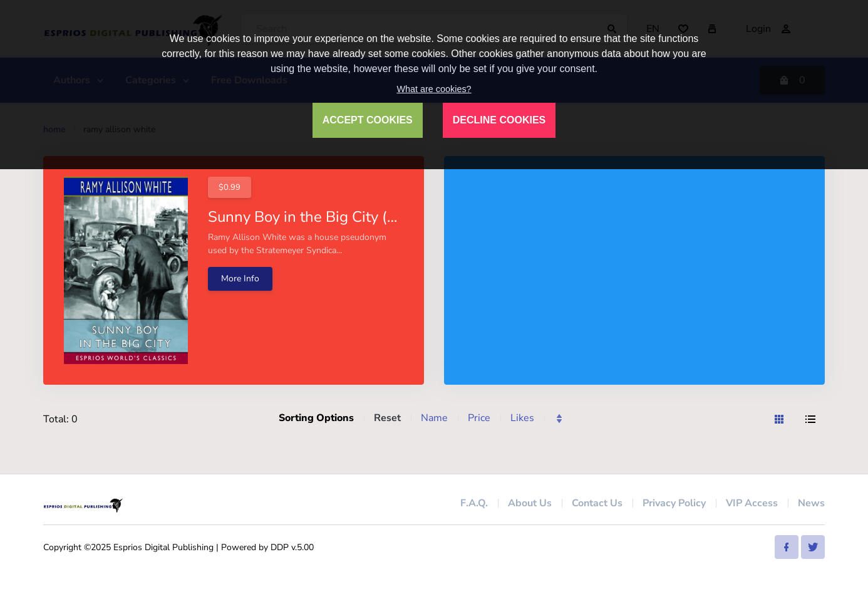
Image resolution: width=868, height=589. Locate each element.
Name (434, 418)
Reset (387, 418)
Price (479, 418)
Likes (522, 418)
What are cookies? (434, 89)
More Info (240, 279)
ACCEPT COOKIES (368, 120)
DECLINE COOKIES (499, 120)
